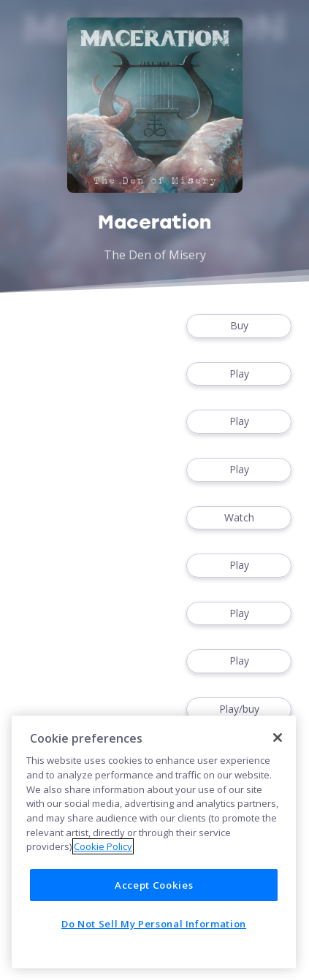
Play (239, 374)
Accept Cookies (154, 885)
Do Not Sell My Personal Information (154, 924)
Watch (239, 518)
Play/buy (239, 709)
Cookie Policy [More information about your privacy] (103, 846)
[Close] (278, 738)
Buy (239, 326)
